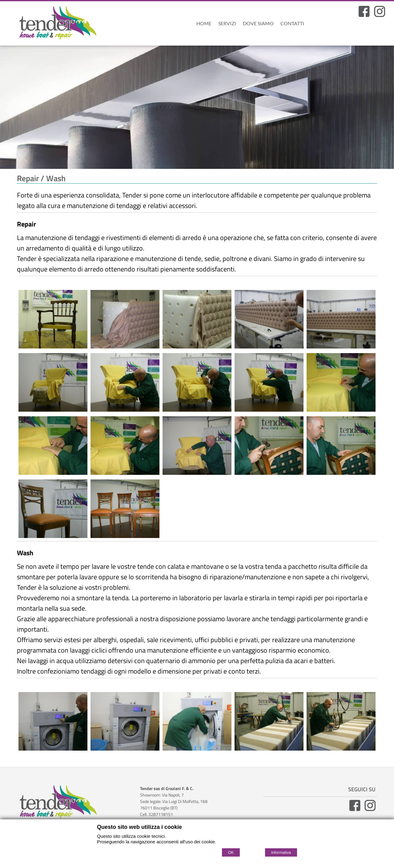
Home (204, 23)
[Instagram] (370, 809)
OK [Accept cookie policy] (231, 852)
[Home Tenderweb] (59, 24)
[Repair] (53, 346)
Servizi (227, 23)
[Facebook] (364, 15)
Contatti (292, 23)
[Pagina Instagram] (380, 15)
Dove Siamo (258, 23)
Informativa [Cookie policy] (281, 852)
